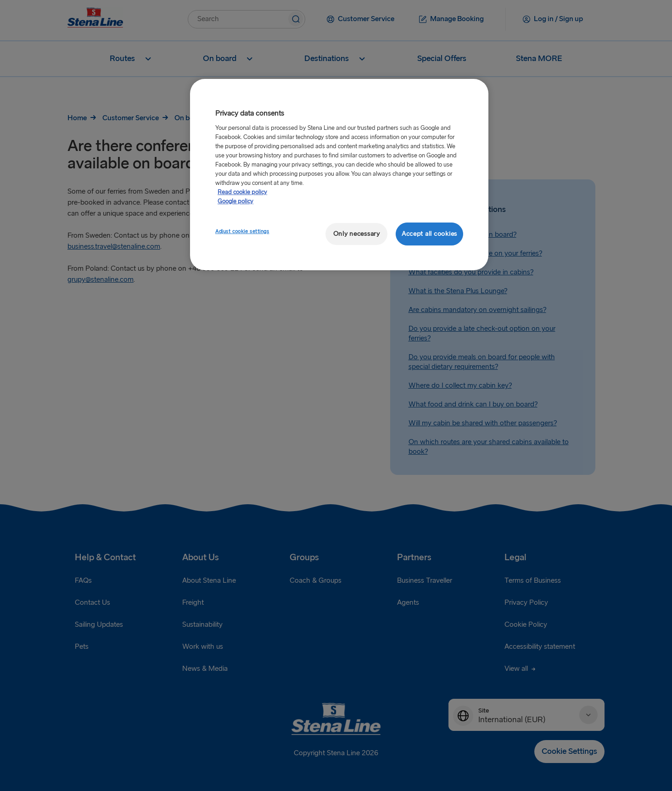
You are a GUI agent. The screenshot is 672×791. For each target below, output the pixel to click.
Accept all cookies (429, 234)
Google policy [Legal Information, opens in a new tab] (235, 201)
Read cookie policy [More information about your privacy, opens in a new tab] (242, 192)
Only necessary (357, 234)
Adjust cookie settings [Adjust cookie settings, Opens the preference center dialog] (242, 231)
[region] (339, 175)
